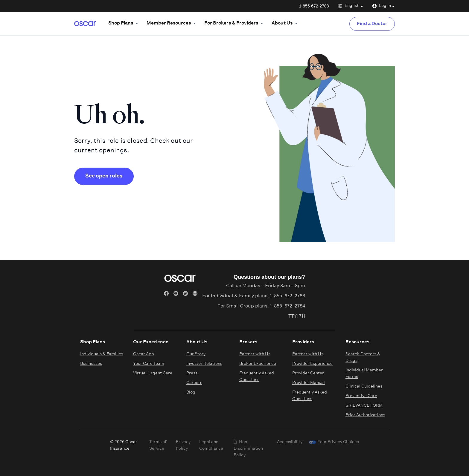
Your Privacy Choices (338, 442)
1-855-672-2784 (287, 306)
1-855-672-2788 (314, 6)
